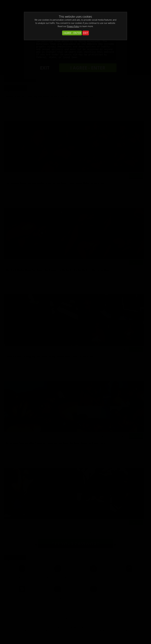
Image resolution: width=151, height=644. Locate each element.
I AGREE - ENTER (72, 33)
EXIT (86, 33)
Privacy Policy (73, 26)
